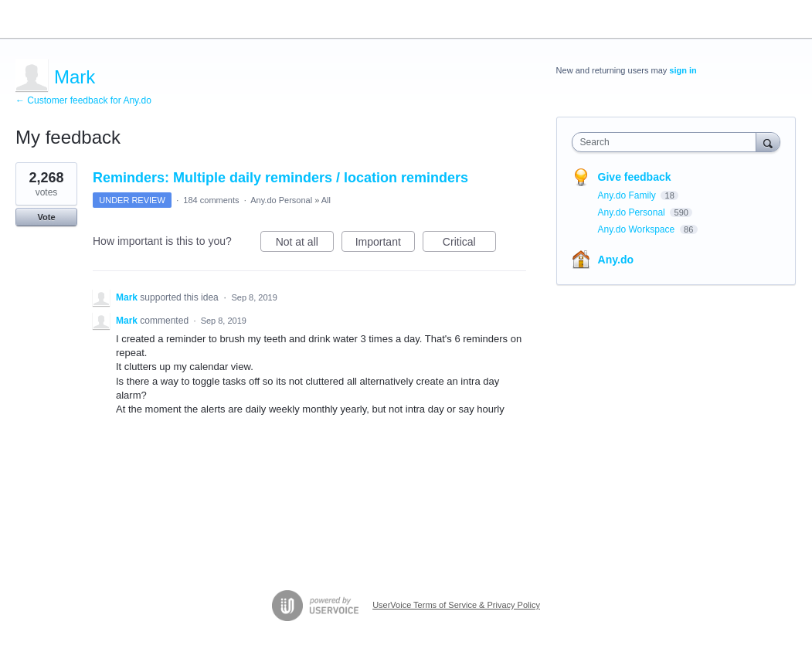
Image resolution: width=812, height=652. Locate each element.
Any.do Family (628, 195)
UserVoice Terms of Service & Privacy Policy (456, 605)
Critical (469, 244)
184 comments (211, 200)
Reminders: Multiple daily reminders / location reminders (280, 178)
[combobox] (668, 142)
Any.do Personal (281, 200)
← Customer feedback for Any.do (83, 100)
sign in (683, 70)
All (326, 200)
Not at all (305, 244)
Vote (46, 217)
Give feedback (635, 177)
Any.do (616, 260)
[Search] (768, 142)
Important (385, 244)
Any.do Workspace (638, 229)
